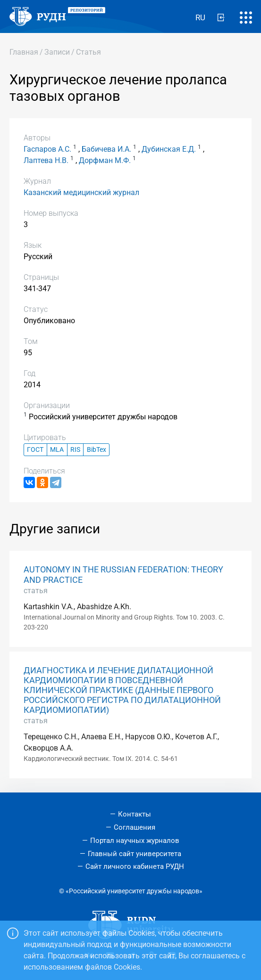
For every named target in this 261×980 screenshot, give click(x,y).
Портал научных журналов (135, 841)
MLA (57, 450)
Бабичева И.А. (106, 149)
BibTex (97, 450)
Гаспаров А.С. (47, 149)
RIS (75, 450)
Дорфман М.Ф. (105, 160)
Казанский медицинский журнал (81, 192)
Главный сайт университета (135, 854)
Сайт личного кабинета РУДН (135, 866)
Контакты (135, 814)
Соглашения (135, 827)
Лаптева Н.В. (46, 160)
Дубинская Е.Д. (169, 149)
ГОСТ (35, 450)
